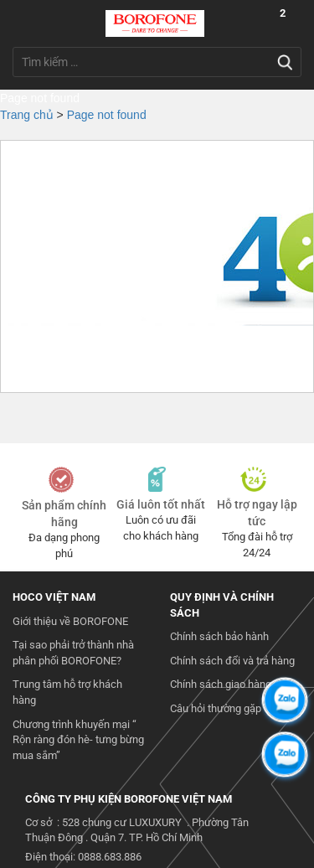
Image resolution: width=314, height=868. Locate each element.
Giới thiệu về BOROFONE (70, 621)
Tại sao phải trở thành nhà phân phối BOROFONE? (73, 653)
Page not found (107, 115)
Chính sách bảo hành (219, 636)
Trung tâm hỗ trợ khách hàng (67, 692)
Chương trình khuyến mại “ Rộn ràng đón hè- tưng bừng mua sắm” (78, 740)
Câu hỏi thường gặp (216, 708)
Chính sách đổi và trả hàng (232, 661)
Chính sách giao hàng (221, 684)
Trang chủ (27, 115)
